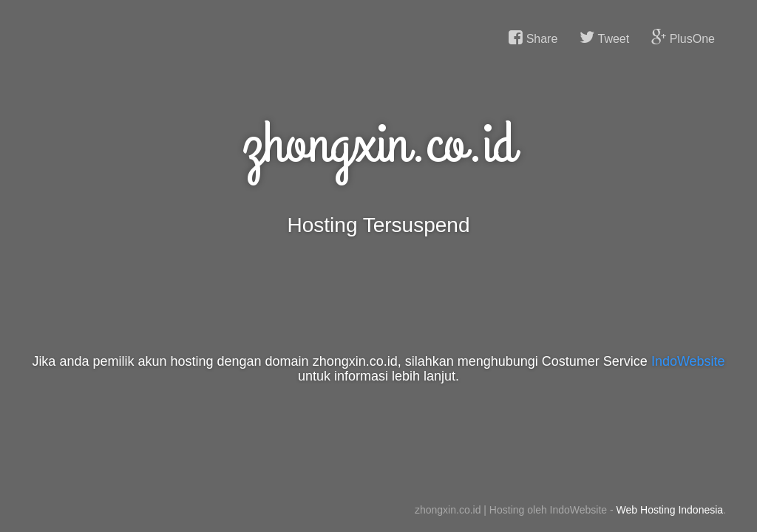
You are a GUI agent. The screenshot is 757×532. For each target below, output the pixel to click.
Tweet (604, 38)
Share (533, 38)
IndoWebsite (688, 361)
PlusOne (683, 38)
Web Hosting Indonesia (670, 510)
